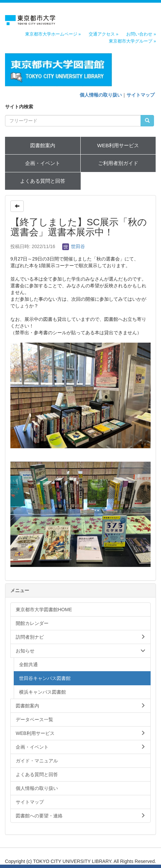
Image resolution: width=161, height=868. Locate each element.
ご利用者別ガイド (118, 163)
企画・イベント (43, 163)
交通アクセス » (104, 34)
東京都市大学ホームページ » (53, 34)
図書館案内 (43, 145)
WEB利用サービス (118, 145)
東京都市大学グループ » (132, 41)
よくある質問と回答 (43, 181)
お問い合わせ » (141, 34)
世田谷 (74, 246)
